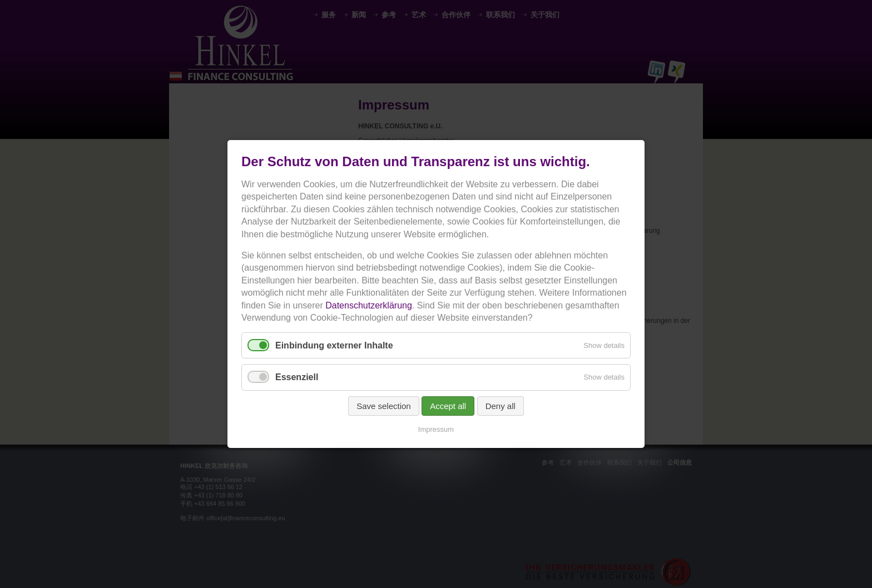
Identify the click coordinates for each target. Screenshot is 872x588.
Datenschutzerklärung (369, 305)
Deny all (501, 406)
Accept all (448, 406)
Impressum (436, 429)
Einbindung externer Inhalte (334, 345)
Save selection (384, 406)
